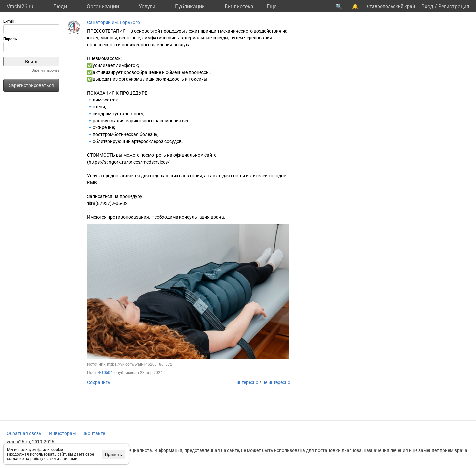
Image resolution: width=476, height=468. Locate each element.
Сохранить (99, 382)
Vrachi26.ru (20, 6)
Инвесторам (62, 433)
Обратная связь (24, 433)
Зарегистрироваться (31, 85)
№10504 (105, 373)
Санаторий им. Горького (114, 22)
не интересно (276, 382)
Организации (103, 6)
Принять (113, 454)
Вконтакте (94, 433)
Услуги (147, 6)
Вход (427, 6)
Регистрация (454, 6)
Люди (60, 6)
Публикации (190, 6)
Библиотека (239, 6)
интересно (247, 382)
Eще (272, 6)
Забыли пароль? (45, 70)
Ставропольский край (391, 6)
